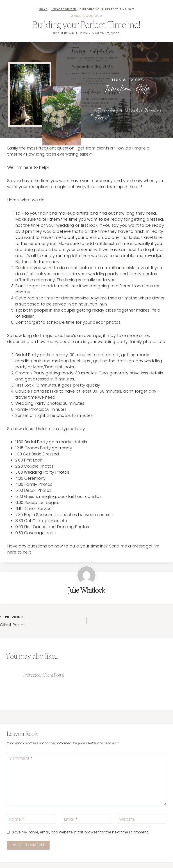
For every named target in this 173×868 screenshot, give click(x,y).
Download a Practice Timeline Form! (129, 114)
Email (71, 819)
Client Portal (41, 621)
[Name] (31, 819)
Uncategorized (87, 16)
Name (16, 819)
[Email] (86, 819)
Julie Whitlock (73, 33)
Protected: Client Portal (44, 675)
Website (127, 819)
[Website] (142, 819)
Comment (20, 758)
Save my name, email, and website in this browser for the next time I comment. (80, 832)
